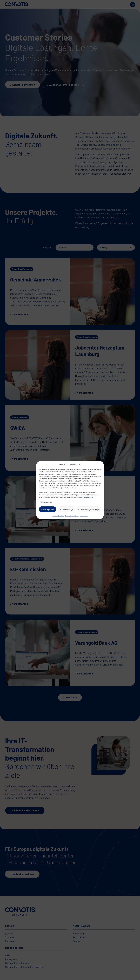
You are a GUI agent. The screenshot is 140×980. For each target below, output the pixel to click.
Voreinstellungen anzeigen (89, 509)
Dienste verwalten (46, 502)
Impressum (84, 516)
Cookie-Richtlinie (58, 516)
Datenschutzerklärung (46, 474)
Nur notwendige (66, 509)
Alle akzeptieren (48, 509)
